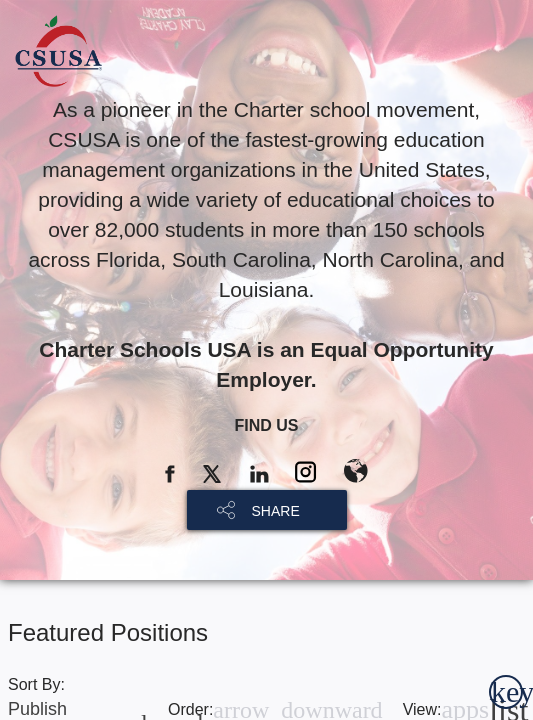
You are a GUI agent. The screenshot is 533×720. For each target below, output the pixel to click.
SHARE (276, 511)
